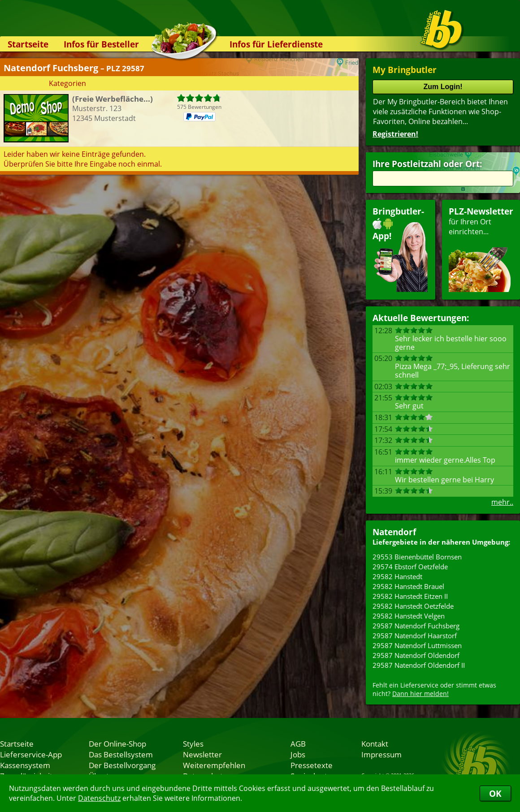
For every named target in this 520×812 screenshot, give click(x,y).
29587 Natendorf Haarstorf (415, 636)
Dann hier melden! (420, 694)
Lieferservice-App (31, 754)
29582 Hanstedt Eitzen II (410, 596)
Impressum (381, 754)
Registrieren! (395, 134)
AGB (298, 743)
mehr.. (502, 502)
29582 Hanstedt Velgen (409, 616)
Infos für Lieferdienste (276, 44)
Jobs (298, 754)
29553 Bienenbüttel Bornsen (417, 557)
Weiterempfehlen (214, 765)
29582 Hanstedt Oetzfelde (413, 606)
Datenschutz (99, 798)
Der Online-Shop (117, 743)
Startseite (28, 44)
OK (495, 793)
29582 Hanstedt (397, 576)
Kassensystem (25, 765)
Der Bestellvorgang (122, 765)
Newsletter (202, 754)
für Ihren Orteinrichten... (481, 249)
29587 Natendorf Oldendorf (416, 655)
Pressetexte (312, 765)
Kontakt (375, 743)
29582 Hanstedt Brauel (408, 586)
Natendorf (394, 532)
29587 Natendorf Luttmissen (417, 645)
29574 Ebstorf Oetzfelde (410, 567)
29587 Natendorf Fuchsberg (416, 626)
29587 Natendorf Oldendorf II (419, 665)
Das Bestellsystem (121, 754)
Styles (193, 743)
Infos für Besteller (101, 44)
